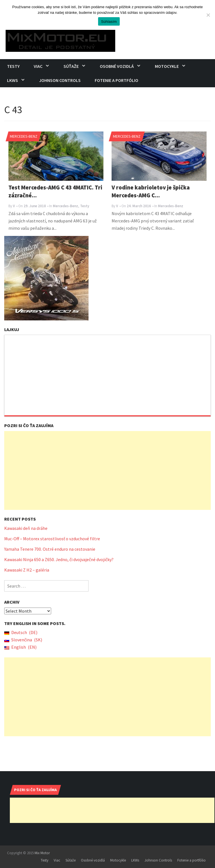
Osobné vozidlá (117, 66)
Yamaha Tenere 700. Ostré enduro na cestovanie (50, 549)
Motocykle (167, 66)
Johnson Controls (60, 80)
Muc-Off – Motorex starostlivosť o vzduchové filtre (52, 539)
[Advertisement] (107, 470)
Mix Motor (42, 853)
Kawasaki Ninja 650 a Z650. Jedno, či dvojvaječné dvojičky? (59, 559)
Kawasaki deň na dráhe (26, 528)
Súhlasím (109, 22)
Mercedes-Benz (24, 136)
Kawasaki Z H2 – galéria (27, 570)
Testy (13, 66)
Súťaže (71, 66)
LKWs (13, 80)
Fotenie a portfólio (116, 80)
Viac (38, 66)
